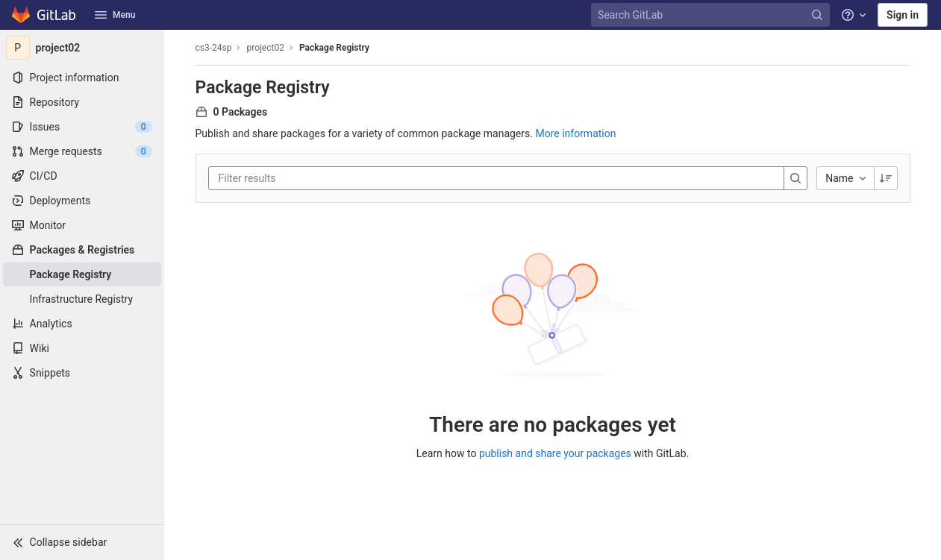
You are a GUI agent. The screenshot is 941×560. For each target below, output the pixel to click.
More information (575, 133)
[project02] (82, 48)
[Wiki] (82, 348)
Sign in (903, 15)
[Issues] (82, 127)
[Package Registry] (82, 274)
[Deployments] (82, 201)
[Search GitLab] (712, 15)
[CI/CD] (82, 176)
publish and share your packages (555, 453)
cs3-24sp (214, 48)
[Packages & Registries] (82, 250)
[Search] (795, 178)
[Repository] (82, 102)
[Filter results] (308, 178)
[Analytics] (82, 324)
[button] (82, 542)
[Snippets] (82, 373)
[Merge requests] (82, 151)
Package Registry (334, 48)
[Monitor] (82, 225)
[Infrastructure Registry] (82, 299)
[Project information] (82, 78)
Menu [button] (115, 15)
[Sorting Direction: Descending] (886, 178)
